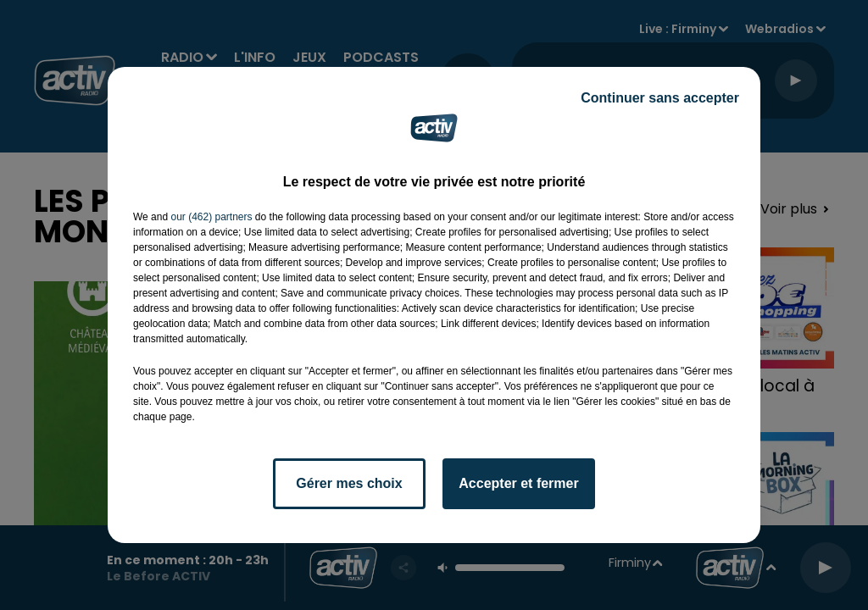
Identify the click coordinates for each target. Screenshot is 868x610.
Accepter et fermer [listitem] (518, 483)
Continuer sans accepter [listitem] (660, 98)
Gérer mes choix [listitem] (349, 483)
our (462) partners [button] (211, 217)
